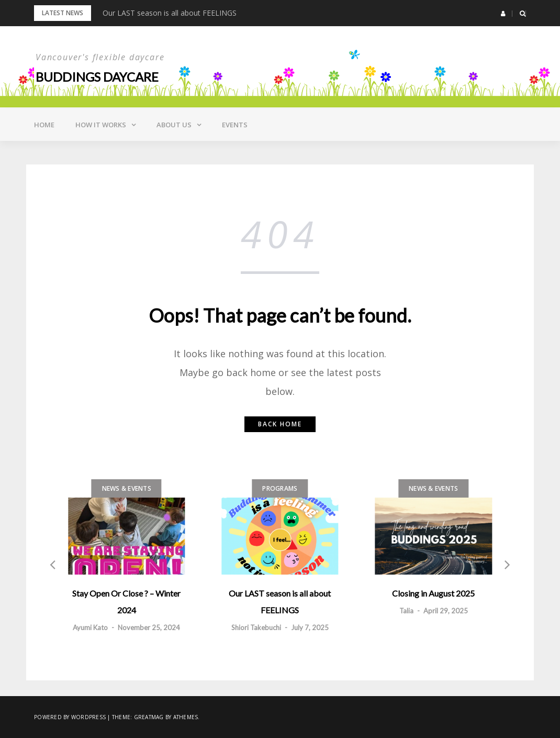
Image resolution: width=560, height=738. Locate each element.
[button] (503, 14)
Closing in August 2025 (433, 593)
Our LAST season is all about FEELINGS (170, 13)
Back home (280, 424)
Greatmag (149, 717)
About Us (174, 125)
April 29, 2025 (446, 611)
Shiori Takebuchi (256, 627)
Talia (406, 611)
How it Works (101, 125)
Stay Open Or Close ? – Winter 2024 (126, 602)
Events (235, 125)
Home (44, 125)
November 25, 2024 (149, 627)
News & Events (127, 488)
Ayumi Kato (90, 627)
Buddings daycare (97, 77)
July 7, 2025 (310, 627)
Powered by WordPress (70, 717)
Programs (280, 488)
